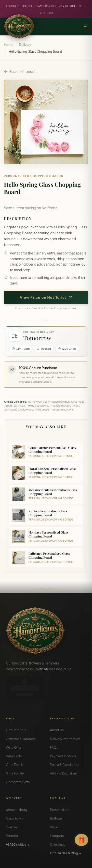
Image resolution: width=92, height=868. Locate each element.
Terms (30, 860)
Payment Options (63, 733)
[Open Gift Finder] (81, 840)
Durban (11, 804)
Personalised (60, 787)
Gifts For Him (16, 742)
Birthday (56, 795)
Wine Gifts (14, 724)
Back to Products (21, 71)
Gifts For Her (15, 750)
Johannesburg (17, 787)
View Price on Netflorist (46, 297)
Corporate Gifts (18, 759)
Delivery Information (65, 716)
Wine (54, 804)
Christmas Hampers (21, 716)
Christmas (58, 821)
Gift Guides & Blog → (66, 830)
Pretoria (12, 813)
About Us (57, 707)
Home (9, 45)
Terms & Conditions (65, 742)
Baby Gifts (14, 733)
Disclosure (59, 860)
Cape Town (14, 795)
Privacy (43, 860)
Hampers (57, 813)
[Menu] (86, 26)
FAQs (54, 724)
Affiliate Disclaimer (64, 750)
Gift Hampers (16, 707)
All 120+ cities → (18, 821)
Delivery (25, 45)
